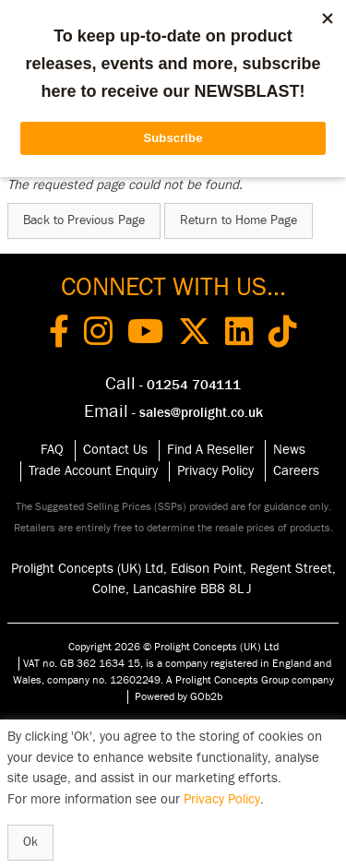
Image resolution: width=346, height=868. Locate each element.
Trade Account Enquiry (93, 471)
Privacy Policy (215, 471)
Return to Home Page (239, 220)
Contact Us (115, 450)
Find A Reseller (210, 450)
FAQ (52, 450)
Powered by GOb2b (179, 696)
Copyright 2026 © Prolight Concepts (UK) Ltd (173, 647)
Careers (296, 471)
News (289, 450)
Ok (30, 842)
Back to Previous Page (84, 220)
